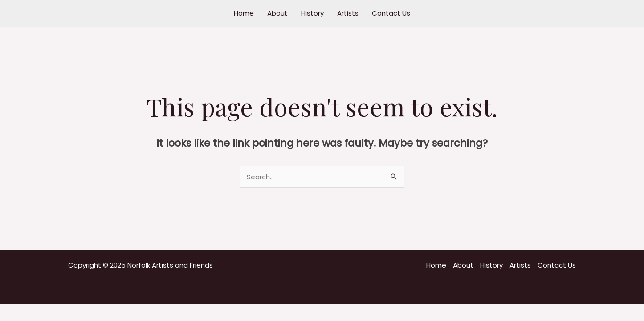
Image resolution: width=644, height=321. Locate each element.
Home (244, 13)
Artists (348, 13)
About (277, 13)
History (312, 13)
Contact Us (391, 13)
